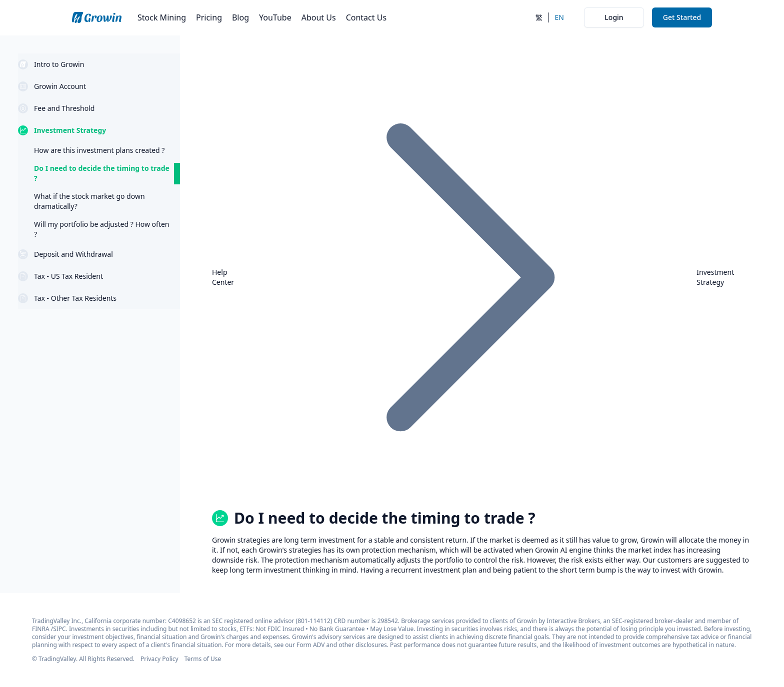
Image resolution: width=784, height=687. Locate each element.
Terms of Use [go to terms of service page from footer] (203, 659)
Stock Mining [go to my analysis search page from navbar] (162, 17)
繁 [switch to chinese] (539, 17)
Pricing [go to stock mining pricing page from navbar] (209, 17)
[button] (99, 64)
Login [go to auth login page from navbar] (614, 17)
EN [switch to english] (559, 17)
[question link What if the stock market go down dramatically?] (99, 201)
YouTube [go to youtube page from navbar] (275, 17)
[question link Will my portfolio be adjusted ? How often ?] (99, 229)
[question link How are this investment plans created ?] (99, 150)
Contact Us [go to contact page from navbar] (366, 17)
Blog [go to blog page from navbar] (240, 17)
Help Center (223, 277)
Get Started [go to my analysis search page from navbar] (682, 17)
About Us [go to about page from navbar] (319, 17)
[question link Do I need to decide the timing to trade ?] (99, 173)
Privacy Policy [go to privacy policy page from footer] (159, 659)
